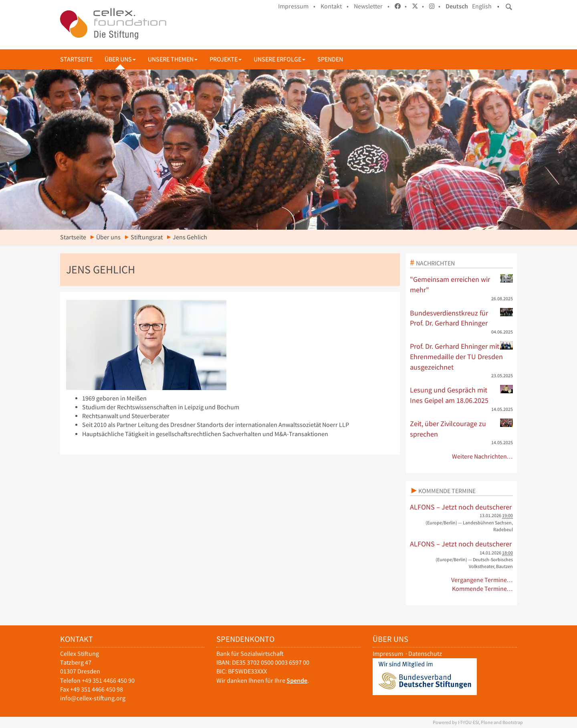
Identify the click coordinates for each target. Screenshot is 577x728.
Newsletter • (372, 6)
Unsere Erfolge (279, 59)
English (482, 6)
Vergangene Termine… (482, 580)
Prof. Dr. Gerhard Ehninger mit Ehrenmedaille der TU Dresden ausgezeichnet (462, 356)
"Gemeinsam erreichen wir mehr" (462, 284)
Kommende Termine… (483, 589)
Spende (297, 680)
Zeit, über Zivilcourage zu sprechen (462, 429)
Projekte (226, 59)
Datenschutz (425, 654)
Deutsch (457, 6)
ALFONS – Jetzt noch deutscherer (461, 507)
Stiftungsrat (147, 237)
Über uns (120, 59)
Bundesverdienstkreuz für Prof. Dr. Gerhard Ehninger (462, 318)
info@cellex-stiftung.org (93, 698)
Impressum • (297, 6)
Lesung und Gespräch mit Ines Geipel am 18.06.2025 (462, 395)
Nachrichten (435, 263)
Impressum (388, 654)
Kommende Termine (447, 491)
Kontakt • (335, 6)
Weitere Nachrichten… (483, 456)
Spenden (330, 59)
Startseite (76, 59)
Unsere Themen (173, 59)
